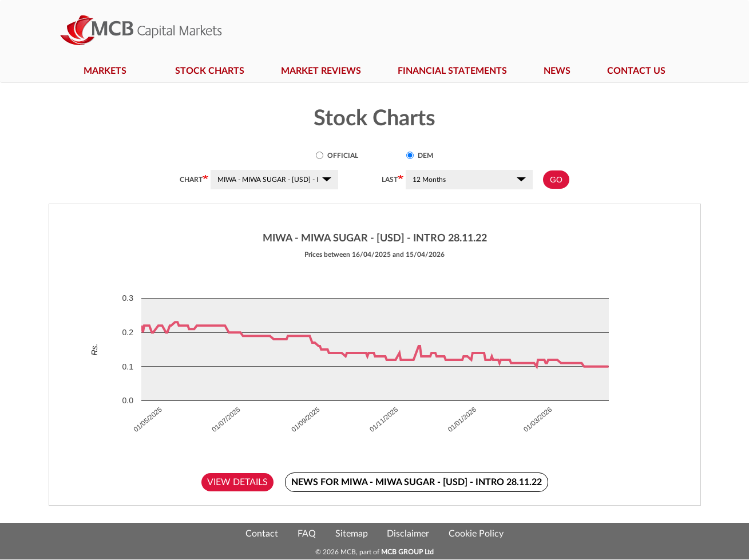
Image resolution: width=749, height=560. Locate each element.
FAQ (307, 534)
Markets (111, 71)
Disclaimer (408, 534)
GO (556, 180)
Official (337, 155)
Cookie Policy (476, 534)
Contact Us (636, 71)
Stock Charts (210, 71)
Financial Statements (452, 71)
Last (390, 180)
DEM (420, 155)
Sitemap (352, 534)
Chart (191, 180)
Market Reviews (321, 71)
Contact (262, 534)
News (557, 71)
